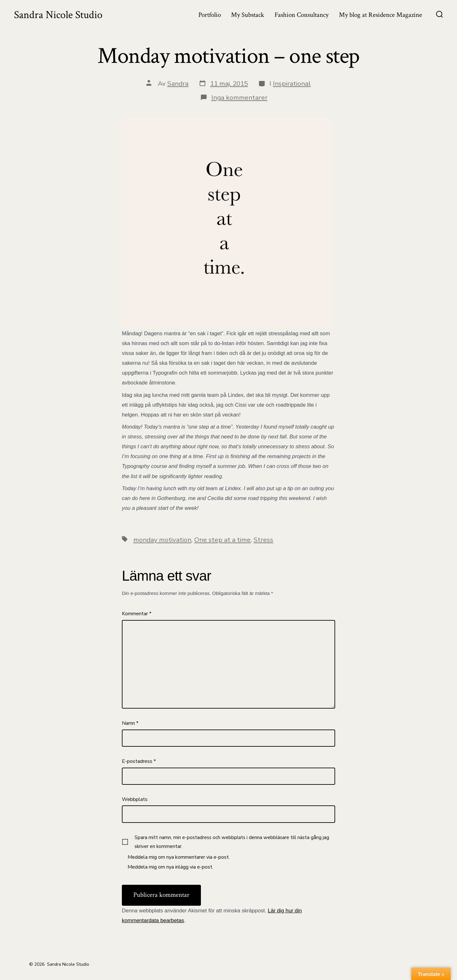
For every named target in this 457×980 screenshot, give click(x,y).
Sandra (178, 83)
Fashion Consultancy (301, 15)
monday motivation (162, 540)
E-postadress (139, 761)
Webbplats (135, 799)
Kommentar (137, 614)
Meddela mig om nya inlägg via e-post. (170, 867)
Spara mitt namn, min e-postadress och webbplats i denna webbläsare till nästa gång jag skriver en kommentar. (232, 842)
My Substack (248, 15)
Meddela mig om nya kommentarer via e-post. (179, 857)
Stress (263, 540)
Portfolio (210, 15)
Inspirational (292, 83)
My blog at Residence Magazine (381, 15)
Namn (130, 723)
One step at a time (222, 540)
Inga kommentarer (239, 97)
